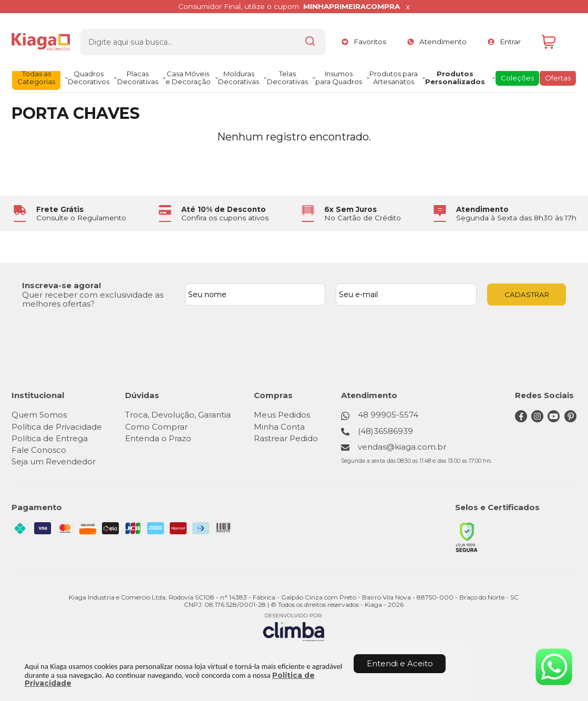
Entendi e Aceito (400, 663)
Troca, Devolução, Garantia (178, 415)
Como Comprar (156, 427)
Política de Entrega (50, 438)
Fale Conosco (39, 450)
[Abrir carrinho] (556, 39)
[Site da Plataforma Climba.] (294, 628)
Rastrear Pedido (286, 438)
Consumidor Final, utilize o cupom (289, 7)
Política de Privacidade (57, 427)
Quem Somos (39, 415)
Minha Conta (279, 427)
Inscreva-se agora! (61, 285)
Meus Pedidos (282, 415)
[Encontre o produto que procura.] (305, 38)
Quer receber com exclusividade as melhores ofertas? (93, 299)
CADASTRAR (527, 294)
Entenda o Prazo (158, 438)
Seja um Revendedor (54, 461)
